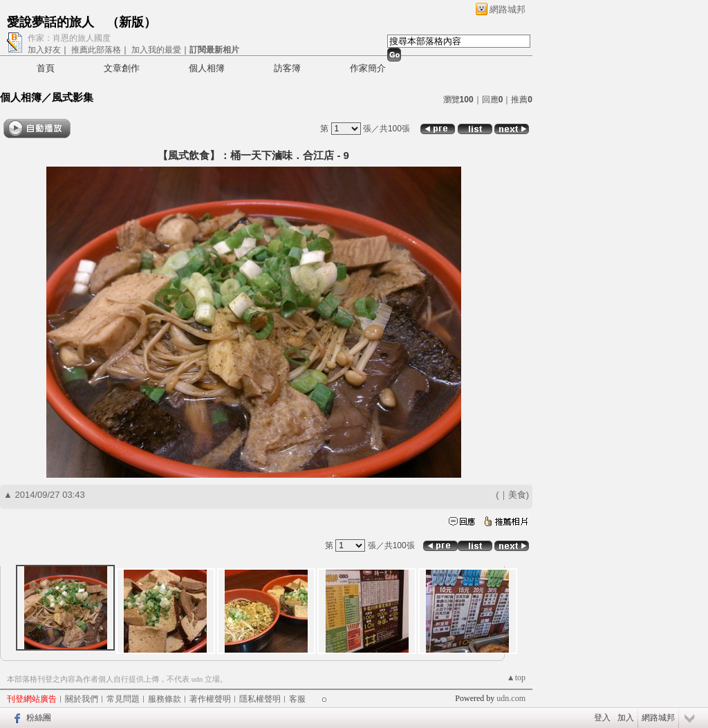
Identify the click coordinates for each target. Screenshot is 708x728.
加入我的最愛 (156, 50)
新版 (131, 22)
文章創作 (122, 68)
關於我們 (82, 699)
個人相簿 (207, 68)
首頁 (46, 68)
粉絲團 (39, 718)
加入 (626, 718)
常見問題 (123, 699)
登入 (602, 718)
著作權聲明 (210, 699)
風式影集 (73, 97)
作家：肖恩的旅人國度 (69, 38)
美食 (517, 495)
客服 (297, 699)
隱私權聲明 (260, 699)
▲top (516, 678)
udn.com (511, 698)
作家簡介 (368, 68)
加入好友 (44, 50)
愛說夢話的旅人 (50, 22)
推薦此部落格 (96, 50)
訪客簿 (287, 68)
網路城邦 (507, 9)
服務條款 (165, 699)
